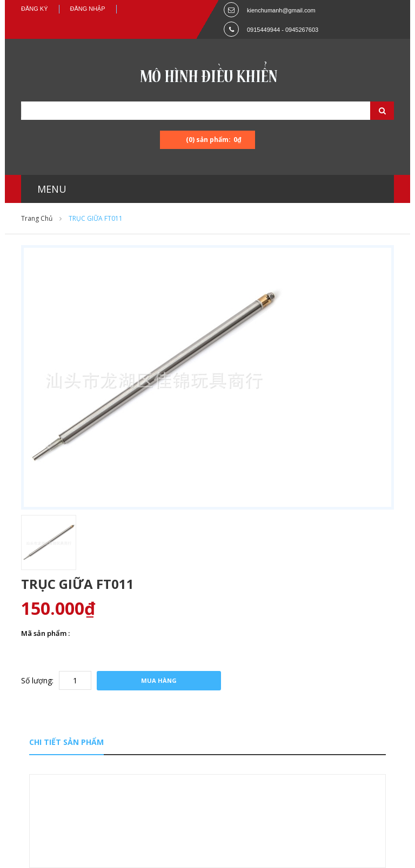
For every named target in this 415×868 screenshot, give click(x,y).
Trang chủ (37, 218)
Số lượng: (37, 680)
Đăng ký (35, 9)
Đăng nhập (88, 9)
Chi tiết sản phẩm (66, 742)
